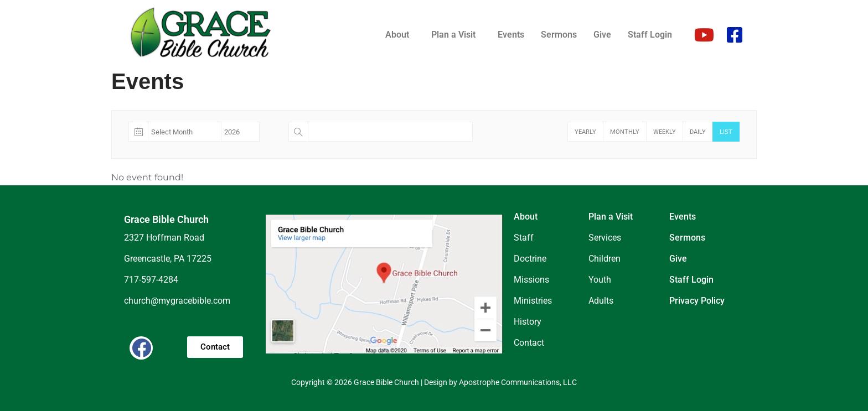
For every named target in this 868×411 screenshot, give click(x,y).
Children (604, 259)
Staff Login (650, 35)
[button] (400, 35)
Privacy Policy (697, 301)
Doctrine (530, 259)
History (528, 322)
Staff (524, 238)
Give (602, 35)
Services (605, 238)
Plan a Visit (453, 35)
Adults (601, 301)
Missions (531, 280)
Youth (600, 280)
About (397, 35)
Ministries (533, 301)
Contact (529, 343)
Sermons (559, 35)
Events (511, 35)
